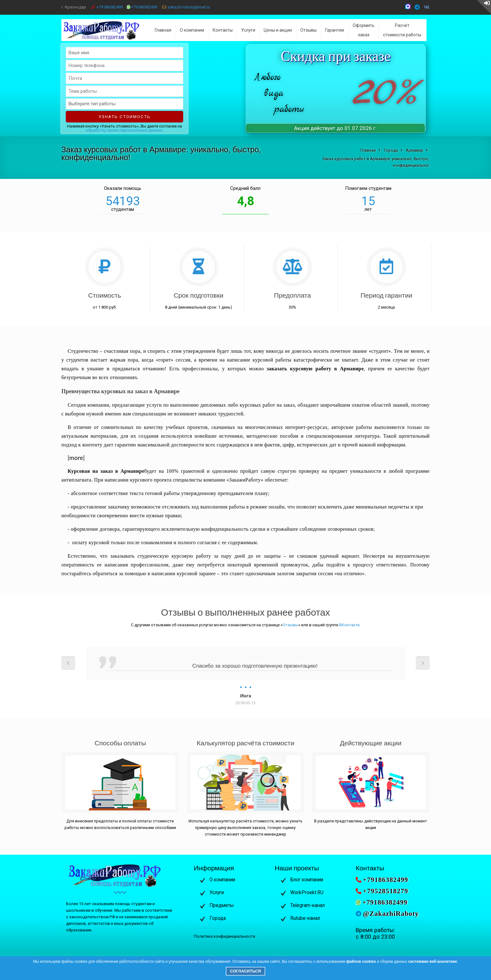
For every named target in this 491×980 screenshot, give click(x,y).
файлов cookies (361, 962)
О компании (222, 880)
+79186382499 (110, 7)
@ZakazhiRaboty (391, 914)
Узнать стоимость (125, 117)
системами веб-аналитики (432, 962)
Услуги (217, 893)
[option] (246, 677)
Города (218, 918)
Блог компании (307, 880)
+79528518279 (386, 891)
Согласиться (246, 971)
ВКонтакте (349, 625)
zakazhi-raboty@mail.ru (189, 7)
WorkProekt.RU (307, 893)
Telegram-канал (308, 905)
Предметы (222, 905)
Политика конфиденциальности (225, 936)
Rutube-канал (305, 918)
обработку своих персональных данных (124, 130)
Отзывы (290, 625)
